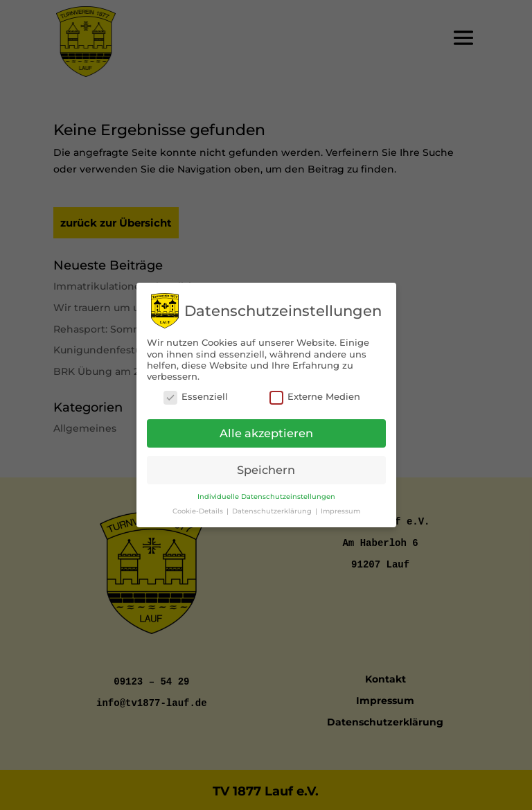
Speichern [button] (266, 466)
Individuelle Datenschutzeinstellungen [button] (266, 492)
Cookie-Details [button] (199, 507)
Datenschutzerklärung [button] (273, 507)
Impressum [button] (340, 507)
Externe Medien (315, 393)
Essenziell (196, 393)
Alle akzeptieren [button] (266, 429)
